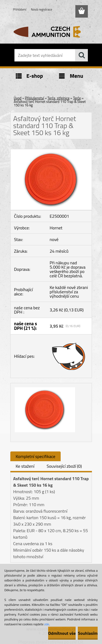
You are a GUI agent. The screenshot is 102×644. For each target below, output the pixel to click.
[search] (82, 55)
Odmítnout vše (62, 633)
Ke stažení (25, 466)
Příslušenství (35, 98)
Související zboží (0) (64, 466)
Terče (77, 98)
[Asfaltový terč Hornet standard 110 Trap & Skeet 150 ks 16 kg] (51, 151)
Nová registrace (42, 9)
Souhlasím (88, 633)
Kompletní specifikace (36, 456)
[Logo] (51, 32)
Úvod (18, 98)
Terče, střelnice (59, 98)
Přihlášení (20, 9)
